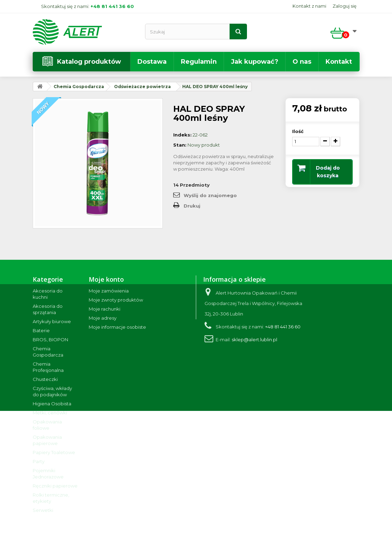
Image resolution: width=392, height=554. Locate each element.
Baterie (41, 330)
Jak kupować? (255, 62)
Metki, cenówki (50, 413)
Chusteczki (45, 379)
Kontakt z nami (309, 6)
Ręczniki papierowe (55, 486)
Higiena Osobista (52, 404)
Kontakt (339, 62)
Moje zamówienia (109, 291)
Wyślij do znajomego (210, 195)
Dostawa (152, 62)
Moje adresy (103, 318)
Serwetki (43, 510)
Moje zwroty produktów (116, 300)
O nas (302, 62)
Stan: (180, 145)
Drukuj (192, 206)
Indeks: (182, 135)
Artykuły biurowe (52, 321)
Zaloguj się (345, 6)
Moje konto (106, 279)
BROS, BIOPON (50, 340)
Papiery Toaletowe (54, 452)
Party (39, 461)
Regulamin (199, 62)
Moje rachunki (105, 309)
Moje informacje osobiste (117, 327)
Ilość (298, 131)
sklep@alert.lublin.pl (254, 340)
